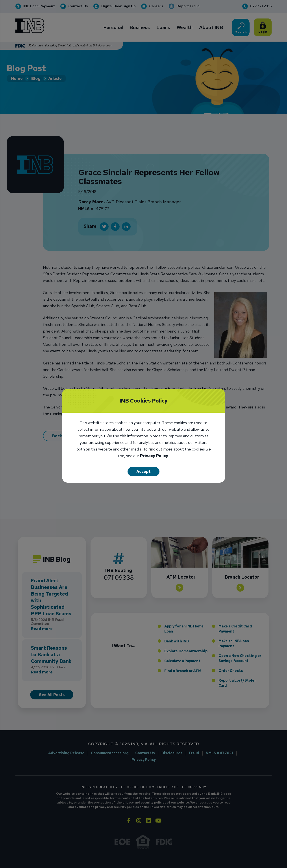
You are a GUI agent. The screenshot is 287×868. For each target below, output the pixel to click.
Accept (143, 472)
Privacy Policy (154, 456)
